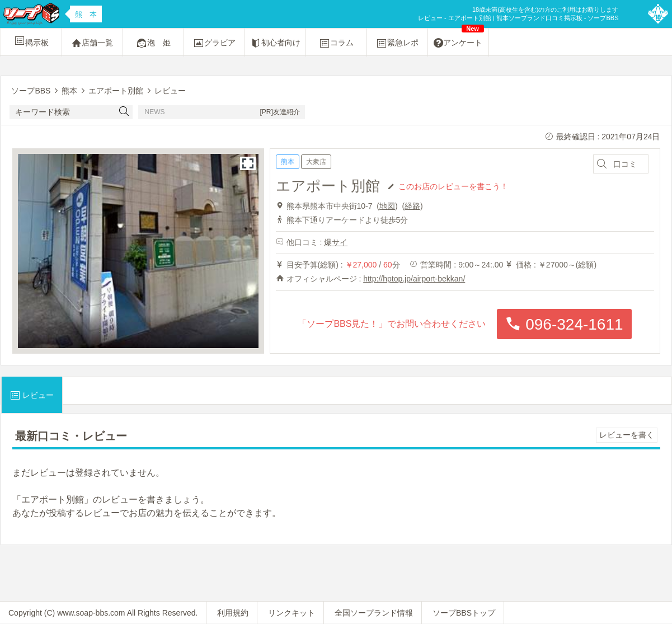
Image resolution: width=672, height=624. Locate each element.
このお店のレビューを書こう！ (453, 186)
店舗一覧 (92, 43)
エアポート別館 (328, 186)
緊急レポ (397, 43)
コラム (336, 43)
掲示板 (31, 41)
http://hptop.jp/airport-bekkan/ (414, 279)
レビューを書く (627, 435)
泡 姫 (153, 43)
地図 (387, 206)
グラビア (214, 43)
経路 (412, 206)
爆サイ (336, 242)
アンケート (459, 39)
